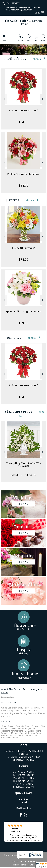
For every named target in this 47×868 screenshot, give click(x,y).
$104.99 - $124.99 (24, 475)
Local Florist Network (18, 865)
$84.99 (23, 122)
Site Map (34, 865)
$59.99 (23, 323)
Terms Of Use (16, 861)
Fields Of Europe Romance (23, 174)
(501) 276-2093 (14, 3)
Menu (4, 40)
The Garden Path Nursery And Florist (24, 22)
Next (43, 99)
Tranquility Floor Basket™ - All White (24, 465)
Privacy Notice (31, 861)
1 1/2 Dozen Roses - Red (23, 111)
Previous (4, 99)
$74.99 (23, 259)
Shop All (38, 59)
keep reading (7, 697)
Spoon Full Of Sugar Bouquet (24, 312)
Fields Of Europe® (23, 248)
